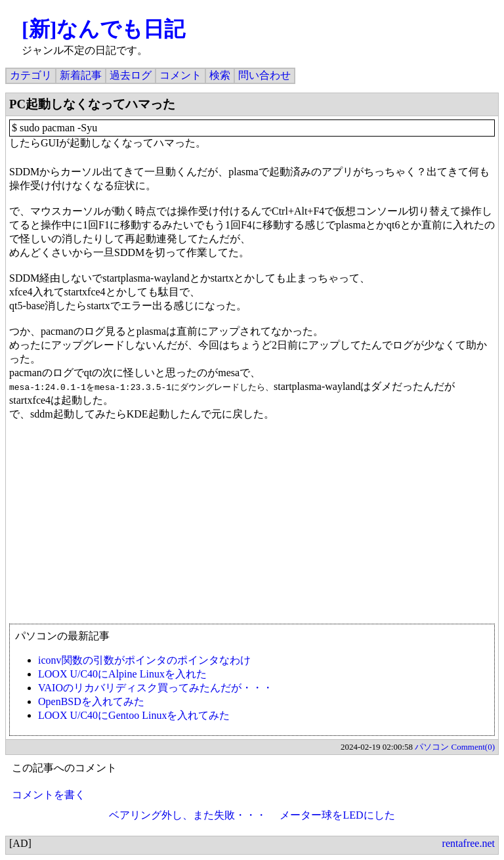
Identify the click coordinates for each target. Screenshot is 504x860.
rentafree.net (469, 843)
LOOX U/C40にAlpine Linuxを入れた (122, 674)
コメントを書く (49, 795)
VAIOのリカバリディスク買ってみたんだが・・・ (156, 688)
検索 (220, 75)
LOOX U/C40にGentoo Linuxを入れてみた (134, 715)
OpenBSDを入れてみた (91, 701)
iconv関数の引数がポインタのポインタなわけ (144, 660)
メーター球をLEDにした (337, 815)
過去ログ (131, 75)
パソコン (432, 747)
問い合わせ (264, 75)
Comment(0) (473, 747)
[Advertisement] (252, 528)
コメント (180, 75)
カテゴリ (31, 75)
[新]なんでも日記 (103, 29)
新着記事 (81, 75)
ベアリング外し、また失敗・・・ (188, 815)
